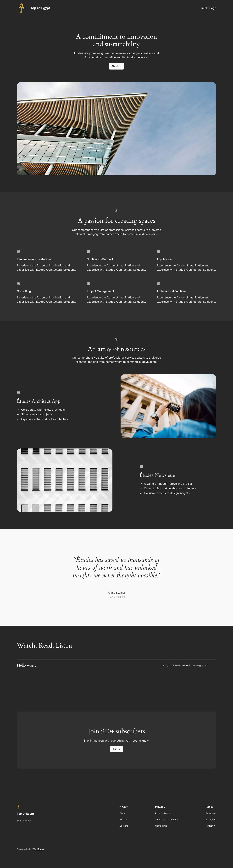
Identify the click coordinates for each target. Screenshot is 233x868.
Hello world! (27, 665)
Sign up (116, 749)
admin (185, 665)
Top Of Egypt (40, 8)
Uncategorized (200, 665)
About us (116, 66)
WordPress (38, 849)
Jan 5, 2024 (168, 665)
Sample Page (207, 8)
